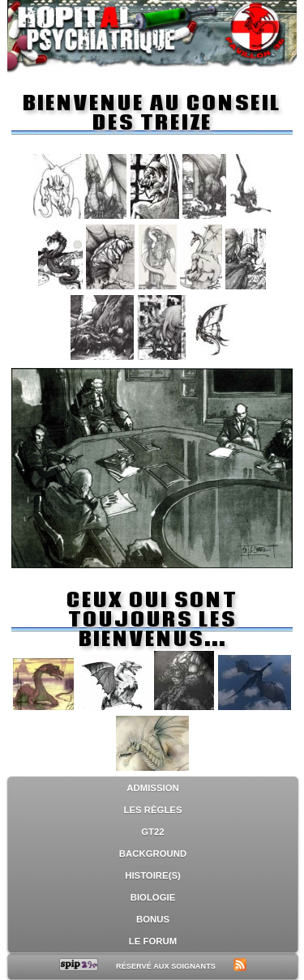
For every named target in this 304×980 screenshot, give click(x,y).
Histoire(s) (153, 875)
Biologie (153, 897)
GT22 (152, 832)
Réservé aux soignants (166, 966)
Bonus (153, 919)
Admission (152, 788)
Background (153, 854)
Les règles (153, 810)
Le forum (153, 941)
